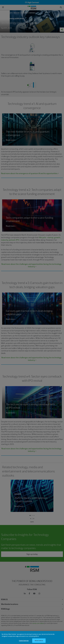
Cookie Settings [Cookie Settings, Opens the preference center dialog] (24, 642)
